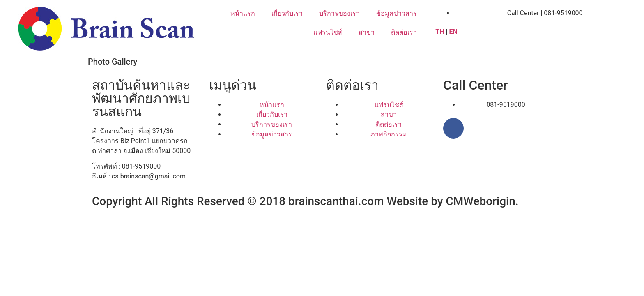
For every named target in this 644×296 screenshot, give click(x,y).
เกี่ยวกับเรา (287, 13)
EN (454, 31)
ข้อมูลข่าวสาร (397, 13)
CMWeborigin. (482, 201)
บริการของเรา (339, 13)
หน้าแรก (243, 13)
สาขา (367, 32)
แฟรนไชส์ (328, 32)
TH (440, 31)
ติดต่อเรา (404, 32)
